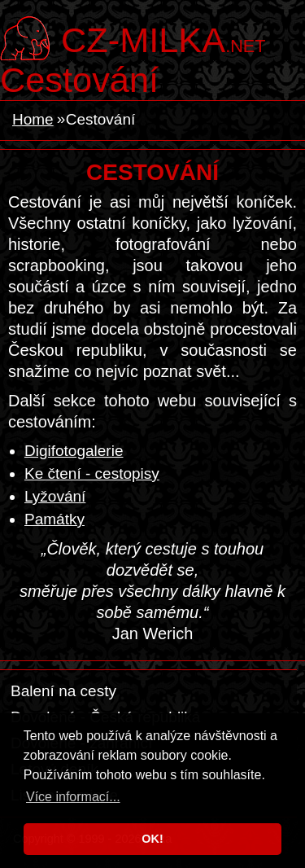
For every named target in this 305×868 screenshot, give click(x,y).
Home (33, 119)
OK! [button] (152, 839)
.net (163, 38)
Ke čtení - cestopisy (92, 473)
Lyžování (55, 496)
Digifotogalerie (74, 451)
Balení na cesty (63, 691)
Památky (54, 519)
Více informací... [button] (73, 797)
